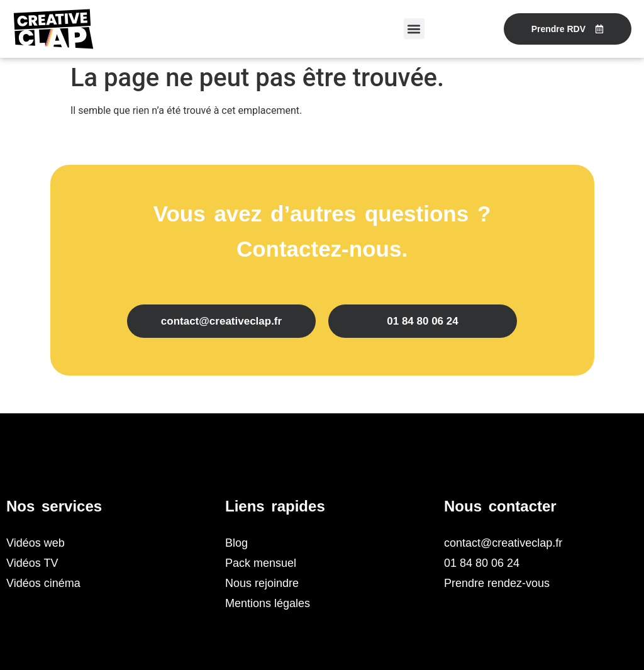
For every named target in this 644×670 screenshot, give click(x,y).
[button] (414, 29)
